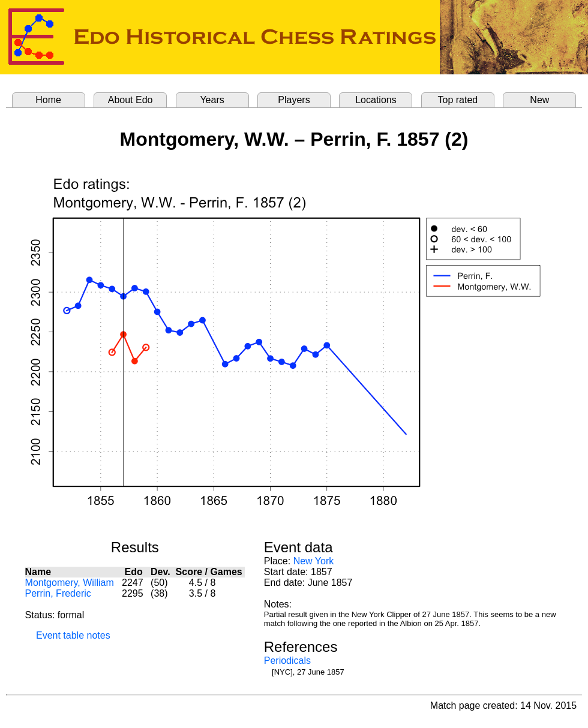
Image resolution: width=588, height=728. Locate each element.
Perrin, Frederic (58, 593)
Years (212, 100)
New (539, 100)
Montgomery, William (70, 583)
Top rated (458, 100)
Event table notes (73, 635)
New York (314, 561)
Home (48, 100)
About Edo (130, 100)
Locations (376, 100)
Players (294, 100)
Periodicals (287, 661)
